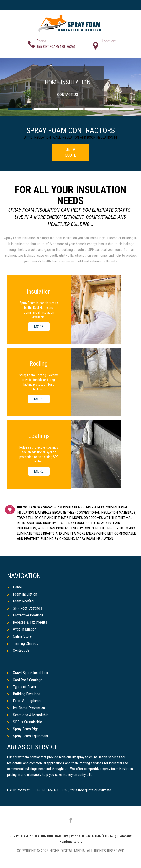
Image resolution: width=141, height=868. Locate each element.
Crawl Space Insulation (28, 673)
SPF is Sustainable (25, 722)
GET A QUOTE (70, 152)
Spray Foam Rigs (23, 729)
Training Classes (23, 643)
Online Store (20, 636)
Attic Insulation (22, 629)
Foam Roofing (21, 601)
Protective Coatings (26, 615)
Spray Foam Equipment (28, 736)
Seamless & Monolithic (28, 715)
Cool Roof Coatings (25, 680)
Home (15, 587)
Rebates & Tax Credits (27, 622)
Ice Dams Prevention (26, 708)
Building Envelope (24, 694)
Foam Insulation (23, 594)
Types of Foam (22, 687)
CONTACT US (68, 94)
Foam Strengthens (24, 701)
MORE (39, 327)
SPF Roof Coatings (25, 608)
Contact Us (19, 651)
